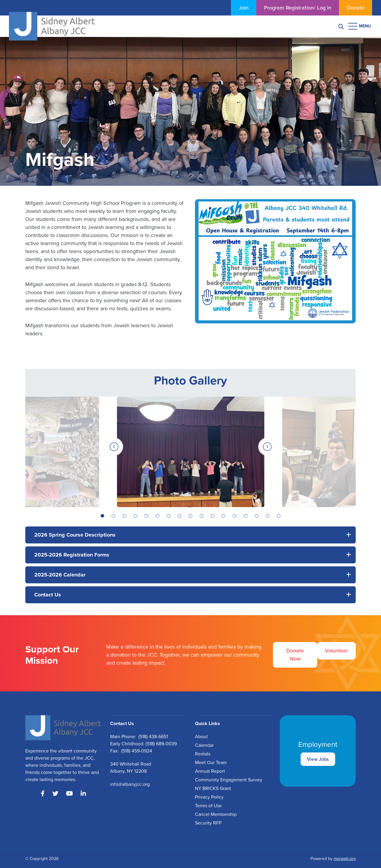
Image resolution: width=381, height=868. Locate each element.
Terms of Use (208, 806)
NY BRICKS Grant (213, 788)
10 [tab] (202, 516)
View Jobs (318, 759)
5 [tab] (146, 516)
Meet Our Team (211, 762)
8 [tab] (179, 516)
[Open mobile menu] (360, 26)
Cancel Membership (216, 814)
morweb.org (345, 859)
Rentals (203, 754)
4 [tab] (135, 516)
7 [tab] (168, 516)
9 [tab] (190, 516)
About (201, 737)
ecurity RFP (210, 823)
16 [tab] (268, 516)
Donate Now (295, 655)
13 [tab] (235, 516)
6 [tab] (157, 516)
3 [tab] (124, 516)
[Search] (341, 26)
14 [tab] (246, 516)
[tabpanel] (191, 452)
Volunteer (337, 651)
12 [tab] (224, 516)
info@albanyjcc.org (130, 784)
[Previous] (114, 447)
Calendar (204, 745)
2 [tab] (113, 516)
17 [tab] (279, 516)
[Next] (267, 447)
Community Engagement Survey (229, 780)
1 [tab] (102, 516)
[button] (190, 535)
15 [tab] (257, 516)
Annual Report (210, 771)
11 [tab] (213, 516)
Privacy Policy (209, 797)
